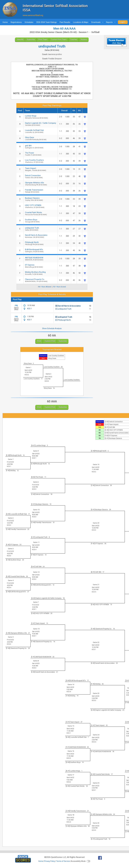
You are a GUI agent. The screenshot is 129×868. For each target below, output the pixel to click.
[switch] (88, 861)
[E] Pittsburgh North (63, 320)
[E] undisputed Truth (63, 309)
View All (20, 40)
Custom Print (50, 341)
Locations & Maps (81, 22)
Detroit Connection (41, 176)
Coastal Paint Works (41, 213)
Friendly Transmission (41, 191)
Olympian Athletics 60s (41, 184)
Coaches (74, 40)
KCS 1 (30, 309)
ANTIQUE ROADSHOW (41, 259)
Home (5, 22)
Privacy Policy (50, 861)
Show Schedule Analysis (52, 328)
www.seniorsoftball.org (33, 15)
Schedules (29, 22)
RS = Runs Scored (60, 287)
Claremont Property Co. (41, 280)
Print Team (43, 40)
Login (122, 22)
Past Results (65, 22)
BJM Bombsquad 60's (41, 250)
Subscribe (31, 40)
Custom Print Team (59, 40)
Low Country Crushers (41, 161)
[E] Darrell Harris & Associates (68, 306)
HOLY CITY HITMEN (41, 206)
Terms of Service (63, 861)
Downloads (98, 22)
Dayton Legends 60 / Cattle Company (41, 124)
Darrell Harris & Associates (41, 236)
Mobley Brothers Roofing (41, 273)
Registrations (16, 22)
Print (39, 341)
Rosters (84, 40)
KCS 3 (34, 489)
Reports (111, 22)
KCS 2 (27, 375)
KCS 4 (34, 549)
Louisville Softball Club (41, 131)
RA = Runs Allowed (45, 287)
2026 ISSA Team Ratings (46, 22)
